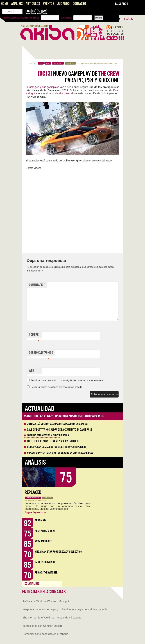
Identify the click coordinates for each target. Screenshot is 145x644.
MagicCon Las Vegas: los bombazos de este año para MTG (64, 416)
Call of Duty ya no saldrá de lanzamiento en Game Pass (60, 430)
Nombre (34, 335)
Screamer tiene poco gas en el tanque (46, 634)
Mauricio (31, 501)
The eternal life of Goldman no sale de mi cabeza (52, 617)
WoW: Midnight (43, 541)
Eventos (48, 4)
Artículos (33, 4)
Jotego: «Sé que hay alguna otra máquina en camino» (58, 424)
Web (31, 371)
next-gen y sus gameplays (44, 87)
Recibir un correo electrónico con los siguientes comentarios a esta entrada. (67, 380)
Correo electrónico (41, 353)
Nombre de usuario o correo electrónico (21, 18)
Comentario (37, 285)
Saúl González (98, 63)
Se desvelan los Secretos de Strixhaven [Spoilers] (57, 447)
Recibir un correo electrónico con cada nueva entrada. (57, 387)
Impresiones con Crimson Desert (42, 626)
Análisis (17, 4)
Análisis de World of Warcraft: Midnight (46, 601)
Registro (129, 19)
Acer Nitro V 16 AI (45, 531)
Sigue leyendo (36, 512)
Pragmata (41, 520)
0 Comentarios (83, 63)
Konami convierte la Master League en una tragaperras (60, 453)
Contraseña (66, 18)
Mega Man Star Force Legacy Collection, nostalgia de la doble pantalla (65, 609)
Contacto (79, 4)
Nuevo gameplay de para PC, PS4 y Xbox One (79, 77)
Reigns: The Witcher (46, 573)
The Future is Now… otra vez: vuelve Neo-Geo (53, 441)
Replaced (33, 492)
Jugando (63, 4)
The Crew (64, 93)
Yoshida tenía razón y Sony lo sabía (48, 435)
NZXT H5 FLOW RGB (45, 562)
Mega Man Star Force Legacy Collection (58, 552)
